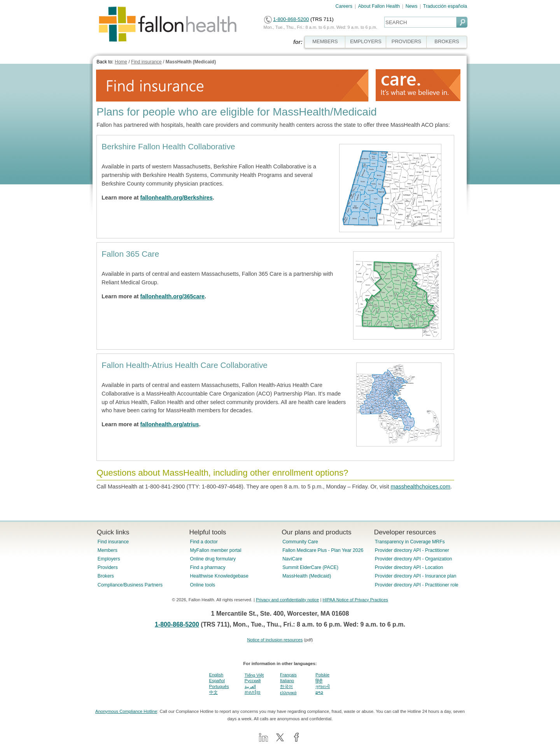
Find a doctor (204, 542)
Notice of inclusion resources (275, 640)
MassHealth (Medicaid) (191, 62)
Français (288, 675)
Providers (108, 567)
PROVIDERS (406, 41)
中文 (213, 692)
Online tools (202, 585)
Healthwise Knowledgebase (219, 576)
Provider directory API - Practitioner (412, 550)
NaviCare (292, 559)
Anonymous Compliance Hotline (126, 711)
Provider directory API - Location (409, 567)
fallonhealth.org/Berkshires (177, 198)
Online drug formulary (213, 559)
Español (217, 681)
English (216, 675)
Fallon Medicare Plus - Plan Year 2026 (323, 550)
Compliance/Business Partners (130, 585)
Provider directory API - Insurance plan (416, 576)
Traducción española (445, 6)
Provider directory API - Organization (414, 559)
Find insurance (146, 62)
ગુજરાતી (323, 686)
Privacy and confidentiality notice (287, 600)
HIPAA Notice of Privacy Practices (355, 600)
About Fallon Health (379, 6)
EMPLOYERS (366, 41)
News (412, 6)
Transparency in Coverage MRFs (410, 542)
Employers (109, 559)
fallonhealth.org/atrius (170, 424)
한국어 (286, 686)
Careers (344, 6)
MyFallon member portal (215, 550)
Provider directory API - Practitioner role (417, 585)
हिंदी (319, 681)
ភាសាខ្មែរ (253, 692)
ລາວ (319, 692)
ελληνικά (288, 693)
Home (121, 62)
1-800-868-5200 (291, 19)
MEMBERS (325, 41)
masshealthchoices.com (420, 487)
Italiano (287, 681)
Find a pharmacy (207, 567)
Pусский (253, 681)
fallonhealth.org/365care (173, 296)
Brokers (106, 576)
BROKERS (447, 41)
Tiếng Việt (254, 675)
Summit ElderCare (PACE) (310, 567)
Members (108, 550)
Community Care (300, 542)
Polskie (322, 675)
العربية (250, 686)
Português (219, 686)
